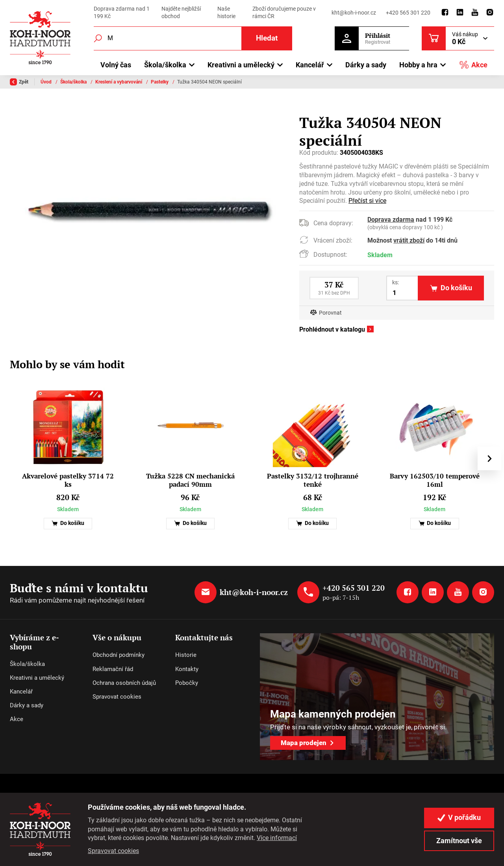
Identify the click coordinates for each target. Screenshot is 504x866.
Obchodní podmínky (119, 655)
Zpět (19, 82)
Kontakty (187, 669)
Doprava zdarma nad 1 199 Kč (122, 13)
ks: (396, 282)
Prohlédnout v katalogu (332, 330)
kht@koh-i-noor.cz (354, 13)
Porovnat (330, 313)
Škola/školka (74, 82)
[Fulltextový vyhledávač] (193, 38)
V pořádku (459, 818)
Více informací (277, 838)
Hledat (267, 38)
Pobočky (187, 683)
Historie (186, 655)
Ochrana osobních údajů (124, 683)
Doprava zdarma (391, 220)
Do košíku (68, 523)
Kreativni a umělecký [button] (241, 65)
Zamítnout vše (459, 841)
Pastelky (160, 82)
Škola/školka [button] (165, 65)
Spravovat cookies (117, 697)
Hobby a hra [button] (418, 65)
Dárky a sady (366, 65)
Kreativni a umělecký (37, 678)
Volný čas (116, 65)
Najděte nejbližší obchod (181, 13)
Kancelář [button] (310, 65)
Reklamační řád (113, 669)
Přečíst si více (367, 201)
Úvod (47, 82)
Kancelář (21, 692)
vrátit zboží (409, 241)
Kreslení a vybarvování (119, 82)
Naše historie (226, 13)
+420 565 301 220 (408, 13)
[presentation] (489, 458)
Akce (473, 65)
